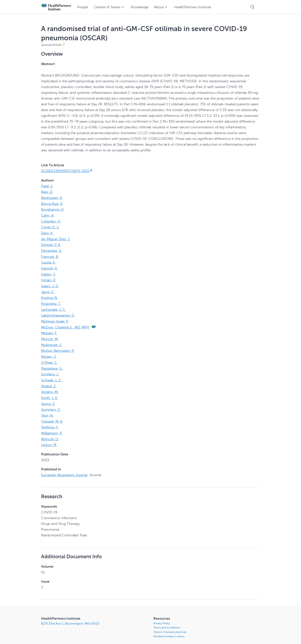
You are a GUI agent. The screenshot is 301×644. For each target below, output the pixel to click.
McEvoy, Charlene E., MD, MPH (65, 324)
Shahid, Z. (49, 382)
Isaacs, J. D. (50, 284)
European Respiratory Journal (64, 469)
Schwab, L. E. (51, 376)
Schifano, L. (50, 370)
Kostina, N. (49, 295)
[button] (252, 7)
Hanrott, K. (49, 266)
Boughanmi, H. (53, 209)
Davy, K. (47, 232)
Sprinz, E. (48, 399)
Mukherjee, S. (52, 341)
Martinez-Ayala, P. (55, 318)
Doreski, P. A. (51, 243)
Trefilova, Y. (50, 422)
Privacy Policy (162, 617)
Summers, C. (51, 405)
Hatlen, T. (48, 272)
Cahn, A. (48, 215)
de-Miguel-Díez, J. (56, 238)
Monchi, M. (50, 336)
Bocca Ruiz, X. (52, 203)
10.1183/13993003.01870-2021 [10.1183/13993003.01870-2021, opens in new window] (67, 171)
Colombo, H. (51, 220)
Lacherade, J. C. (53, 307)
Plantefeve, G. (52, 364)
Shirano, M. (50, 387)
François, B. (50, 255)
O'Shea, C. (49, 359)
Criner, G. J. (50, 226)
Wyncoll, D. (50, 433)
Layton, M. (49, 439)
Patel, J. (47, 186)
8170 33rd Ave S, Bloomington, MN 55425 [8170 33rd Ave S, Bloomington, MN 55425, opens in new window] (70, 618)
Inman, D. (48, 278)
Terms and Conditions (167, 622)
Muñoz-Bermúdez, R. (58, 347)
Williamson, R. (52, 428)
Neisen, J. (49, 353)
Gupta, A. (48, 261)
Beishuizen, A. (52, 197)
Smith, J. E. (50, 393)
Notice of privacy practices (170, 627)
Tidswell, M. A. (52, 416)
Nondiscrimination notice (169, 631)
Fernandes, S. (51, 249)
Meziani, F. (49, 330)
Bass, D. (47, 192)
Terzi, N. (47, 410)
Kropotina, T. (51, 301)
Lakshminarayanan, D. (58, 313)
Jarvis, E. (48, 289)
